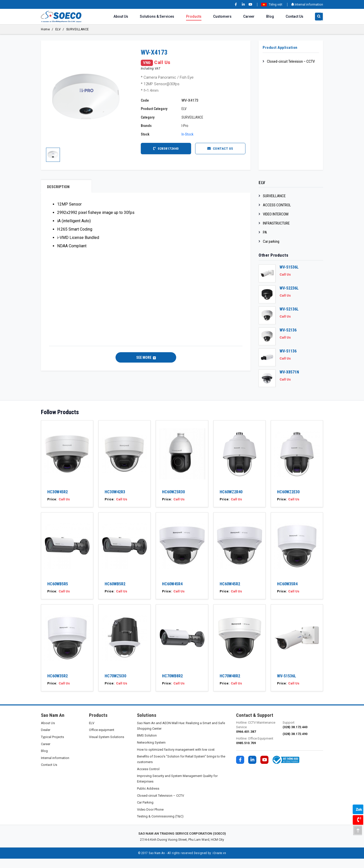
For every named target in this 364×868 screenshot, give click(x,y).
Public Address (148, 798)
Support (303, 734)
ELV (58, 29)
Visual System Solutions (107, 746)
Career (249, 16)
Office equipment (102, 739)
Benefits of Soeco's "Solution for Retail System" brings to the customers (181, 769)
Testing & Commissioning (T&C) (160, 826)
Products (194, 16)
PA (265, 232)
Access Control (148, 778)
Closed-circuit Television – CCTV (291, 61)
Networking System (151, 752)
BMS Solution (147, 745)
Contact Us (294, 16)
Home (45, 29)
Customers (222, 16)
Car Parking (145, 812)
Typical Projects (52, 746)
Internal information (307, 4)
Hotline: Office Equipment (256, 750)
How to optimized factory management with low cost (176, 759)
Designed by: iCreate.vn (210, 862)
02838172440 (166, 148)
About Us (121, 16)
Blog (270, 16)
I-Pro (185, 126)
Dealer (46, 739)
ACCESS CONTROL (277, 205)
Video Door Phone (150, 819)
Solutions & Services (157, 16)
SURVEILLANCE (78, 29)
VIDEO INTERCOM (276, 214)
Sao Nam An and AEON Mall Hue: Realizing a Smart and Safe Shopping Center (181, 735)
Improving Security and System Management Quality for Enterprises (177, 788)
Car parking (271, 241)
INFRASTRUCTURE (276, 223)
